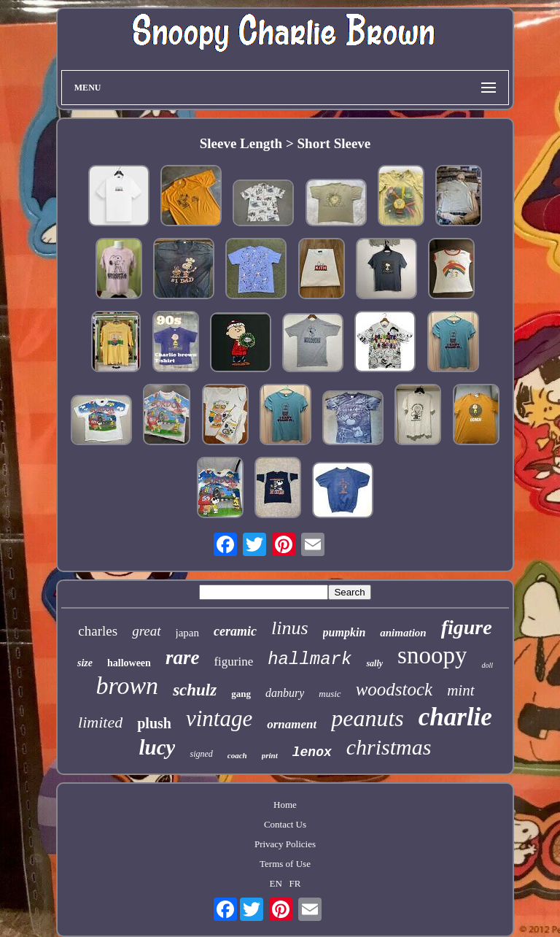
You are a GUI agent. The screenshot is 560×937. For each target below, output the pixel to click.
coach (237, 755)
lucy (157, 747)
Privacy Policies (285, 844)
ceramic (235, 631)
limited (100, 722)
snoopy (432, 655)
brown (127, 686)
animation (403, 633)
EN (275, 883)
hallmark (310, 659)
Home (285, 805)
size (85, 663)
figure (467, 627)
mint (460, 690)
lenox (312, 752)
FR (295, 883)
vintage (219, 718)
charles (98, 631)
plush (154, 723)
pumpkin (345, 632)
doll (487, 665)
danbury (285, 693)
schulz (195, 690)
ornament (292, 724)
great (146, 631)
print (270, 755)
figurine (233, 662)
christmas (389, 747)
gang (241, 694)
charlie (455, 717)
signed (201, 754)
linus (290, 628)
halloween (129, 663)
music (330, 694)
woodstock (394, 689)
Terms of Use (285, 864)
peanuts (367, 718)
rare (183, 658)
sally (374, 663)
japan (187, 633)
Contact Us (285, 824)
